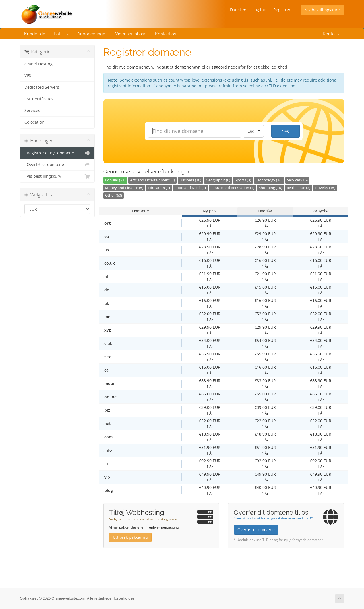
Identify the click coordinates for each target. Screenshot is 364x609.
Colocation (34, 122)
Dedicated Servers (42, 87)
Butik (61, 34)
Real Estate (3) (298, 188)
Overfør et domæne (57, 165)
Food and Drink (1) (190, 188)
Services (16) (297, 180)
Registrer (282, 10)
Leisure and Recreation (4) (232, 188)
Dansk (238, 10)
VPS (28, 76)
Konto (330, 34)
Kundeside (35, 34)
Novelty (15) (325, 188)
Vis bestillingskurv (322, 10)
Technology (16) (269, 180)
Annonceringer (92, 34)
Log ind (259, 10)
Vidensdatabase (131, 34)
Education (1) (159, 188)
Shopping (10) (270, 188)
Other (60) (113, 195)
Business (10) (190, 180)
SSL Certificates (39, 99)
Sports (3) (243, 180)
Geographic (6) (218, 180)
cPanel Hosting (39, 64)
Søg (286, 131)
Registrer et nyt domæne (57, 153)
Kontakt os (166, 34)
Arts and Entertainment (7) (152, 180)
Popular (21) (115, 180)
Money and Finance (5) (124, 188)
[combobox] (253, 131)
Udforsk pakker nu (130, 537)
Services (32, 111)
